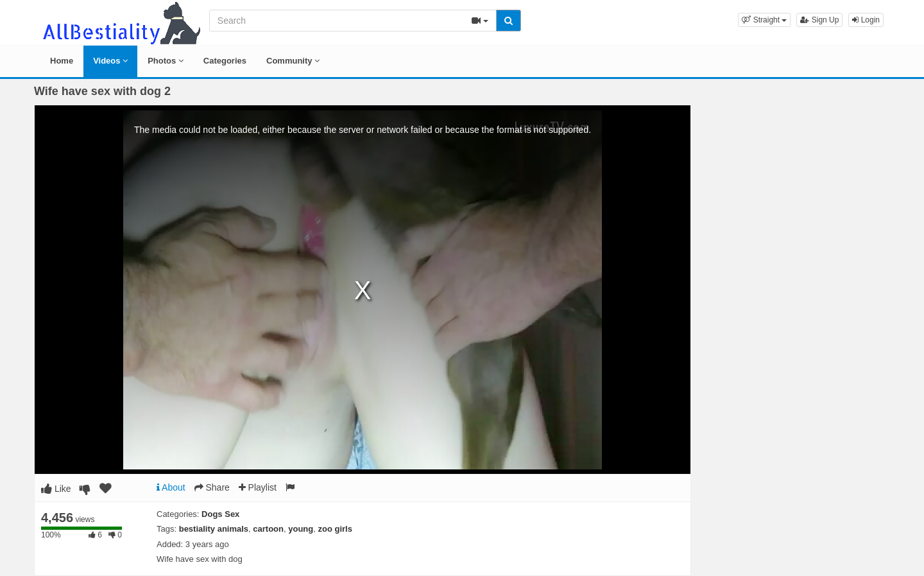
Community (293, 61)
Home (62, 61)
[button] (764, 20)
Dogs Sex (220, 514)
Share (212, 487)
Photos (166, 61)
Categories (225, 61)
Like (56, 489)
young (301, 529)
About (171, 487)
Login (866, 20)
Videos (110, 61)
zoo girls (335, 529)
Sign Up (819, 20)
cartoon (268, 529)
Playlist (258, 487)
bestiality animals (214, 529)
